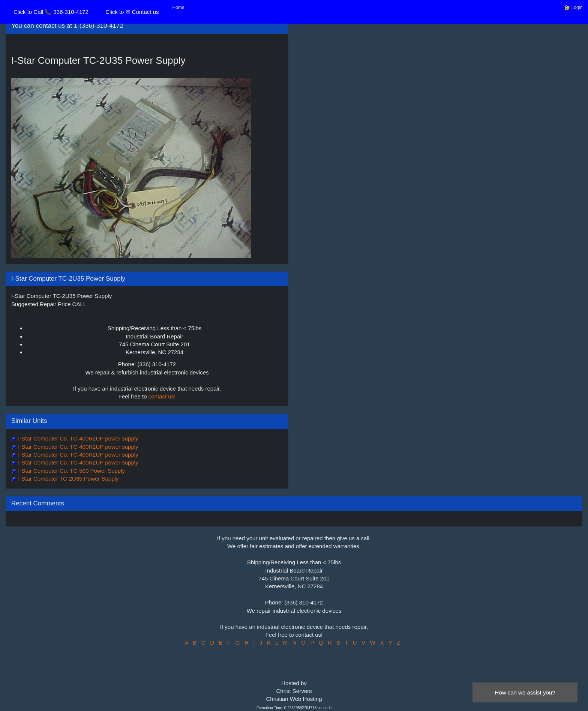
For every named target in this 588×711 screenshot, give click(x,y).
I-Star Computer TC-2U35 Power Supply (67, 479)
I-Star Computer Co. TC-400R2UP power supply (77, 438)
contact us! (162, 396)
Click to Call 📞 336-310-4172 (51, 12)
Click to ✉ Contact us (132, 12)
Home (178, 8)
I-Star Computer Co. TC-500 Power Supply (71, 471)
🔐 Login (573, 8)
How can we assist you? (525, 692)
